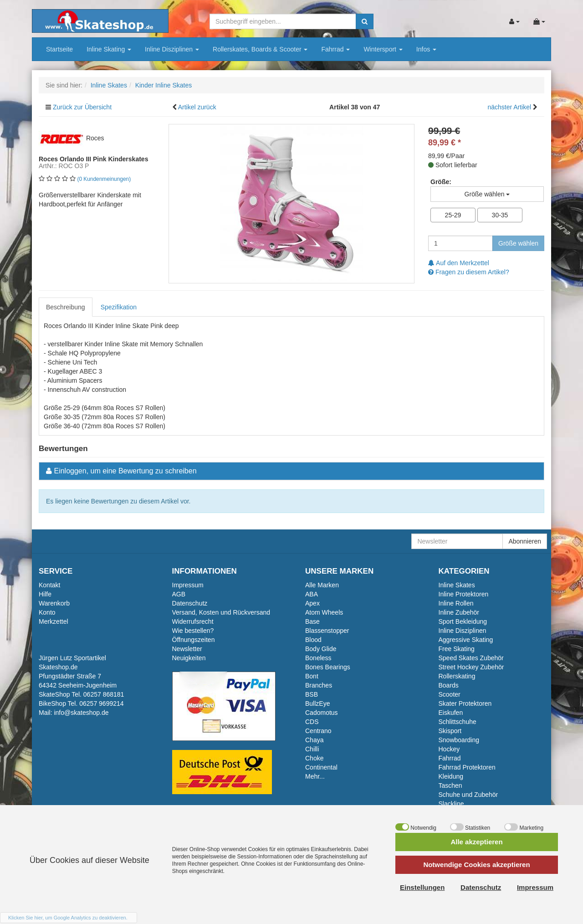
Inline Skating (109, 49)
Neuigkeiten (189, 658)
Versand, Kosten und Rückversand (221, 612)
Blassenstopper (327, 631)
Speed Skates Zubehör (471, 658)
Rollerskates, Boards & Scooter (260, 49)
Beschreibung (66, 307)
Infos (426, 49)
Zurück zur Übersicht (82, 107)
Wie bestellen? (193, 631)
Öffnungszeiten (194, 640)
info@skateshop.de (81, 713)
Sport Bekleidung (463, 621)
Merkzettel (54, 621)
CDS (312, 722)
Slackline (451, 804)
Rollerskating (457, 676)
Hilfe (45, 594)
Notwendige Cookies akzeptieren (476, 865)
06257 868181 (104, 694)
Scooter (450, 694)
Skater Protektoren (465, 703)
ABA (312, 594)
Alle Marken (322, 585)
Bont (312, 676)
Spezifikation (119, 307)
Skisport (450, 731)
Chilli (312, 749)
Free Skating (457, 649)
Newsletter (187, 649)
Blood (313, 640)
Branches (319, 685)
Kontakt (49, 585)
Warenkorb (54, 603)
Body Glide (321, 649)
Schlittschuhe (458, 722)
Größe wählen (518, 243)
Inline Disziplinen (172, 49)
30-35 (500, 215)
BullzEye (317, 703)
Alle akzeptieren (476, 842)
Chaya (314, 740)
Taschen (450, 785)
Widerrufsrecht (193, 621)
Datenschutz (190, 603)
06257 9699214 (101, 703)
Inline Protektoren (464, 594)
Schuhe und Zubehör (468, 795)
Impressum (188, 585)
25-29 (453, 215)
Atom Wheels (324, 612)
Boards (449, 685)
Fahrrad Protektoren (467, 767)
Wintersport (383, 49)
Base (312, 621)
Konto (47, 612)
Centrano (318, 731)
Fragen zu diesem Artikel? (469, 272)
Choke (314, 758)
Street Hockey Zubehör (471, 667)
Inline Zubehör (459, 612)
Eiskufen (451, 713)
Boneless (318, 658)
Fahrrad (335, 49)
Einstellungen (422, 887)
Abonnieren (525, 541)
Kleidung (451, 776)
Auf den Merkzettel (459, 263)
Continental (321, 767)
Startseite (59, 49)
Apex (312, 603)
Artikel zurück (197, 107)
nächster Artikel (510, 107)
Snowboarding (459, 740)
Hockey (449, 749)
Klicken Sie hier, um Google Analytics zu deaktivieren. (68, 918)
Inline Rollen (456, 603)
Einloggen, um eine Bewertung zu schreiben (125, 471)
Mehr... (315, 776)
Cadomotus (322, 713)
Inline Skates (457, 585)
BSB (312, 694)
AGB (179, 594)
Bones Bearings (328, 667)
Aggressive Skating (466, 640)
